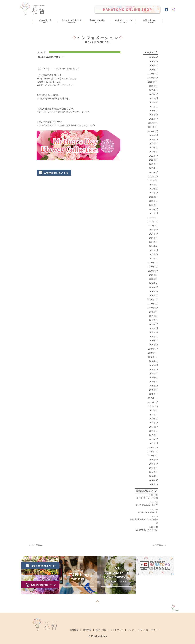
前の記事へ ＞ (159, 545)
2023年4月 (154, 160)
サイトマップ (117, 630)
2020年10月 (153, 271)
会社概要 (74, 630)
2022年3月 (154, 205)
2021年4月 (154, 246)
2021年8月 (154, 234)
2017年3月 (154, 435)
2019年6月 (154, 324)
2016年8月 (154, 464)
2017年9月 (154, 410)
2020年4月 (154, 283)
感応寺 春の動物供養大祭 (147, 505)
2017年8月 (154, 414)
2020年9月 (154, 275)
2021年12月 (153, 217)
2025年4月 (154, 106)
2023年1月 (154, 172)
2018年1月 (154, 394)
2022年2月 (154, 209)
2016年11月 (153, 451)
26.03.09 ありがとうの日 (147, 530)
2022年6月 (154, 193)
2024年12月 (153, 123)
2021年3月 (154, 250)
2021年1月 (154, 258)
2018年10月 (153, 357)
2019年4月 (154, 332)
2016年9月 (154, 460)
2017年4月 (154, 431)
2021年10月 (153, 226)
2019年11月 (153, 304)
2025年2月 (154, 115)
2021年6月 (154, 242)
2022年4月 (154, 201)
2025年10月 (153, 82)
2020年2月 (154, 291)
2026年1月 (154, 70)
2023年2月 (154, 168)
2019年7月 (154, 320)
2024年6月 (154, 143)
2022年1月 (154, 213)
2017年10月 (153, 406)
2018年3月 (154, 386)
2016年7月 (154, 468)
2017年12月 (153, 398)
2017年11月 (153, 402)
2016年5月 (154, 476)
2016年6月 (154, 472)
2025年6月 (154, 98)
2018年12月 (153, 349)
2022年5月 (154, 197)
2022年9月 (154, 184)
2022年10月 (153, 180)
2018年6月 (154, 373)
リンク (131, 630)
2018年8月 (154, 365)
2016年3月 (154, 484)
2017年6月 (154, 423)
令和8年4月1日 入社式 (147, 498)
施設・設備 (101, 630)
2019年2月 (154, 341)
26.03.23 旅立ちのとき (148, 512)
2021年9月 (154, 230)
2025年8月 (154, 90)
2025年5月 (154, 102)
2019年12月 (153, 299)
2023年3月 (154, 164)
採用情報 (87, 630)
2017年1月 (154, 443)
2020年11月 (153, 267)
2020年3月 (154, 287)
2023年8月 (154, 156)
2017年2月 (154, 439)
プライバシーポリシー (149, 630)
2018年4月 (154, 382)
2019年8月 (154, 316)
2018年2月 (154, 390)
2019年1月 (154, 345)
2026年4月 (154, 57)
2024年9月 (154, 135)
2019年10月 (153, 308)
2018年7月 (154, 369)
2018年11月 (153, 353)
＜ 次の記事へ (36, 545)
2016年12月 (153, 447)
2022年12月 (153, 176)
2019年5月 (154, 328)
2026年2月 (154, 65)
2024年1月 (154, 152)
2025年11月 (153, 78)
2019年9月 (154, 312)
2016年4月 (154, 480)
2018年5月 (154, 378)
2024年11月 (153, 127)
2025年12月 (153, 74)
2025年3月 (154, 111)
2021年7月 (154, 238)
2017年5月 (154, 427)
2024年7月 (154, 139)
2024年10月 (153, 131)
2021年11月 (153, 221)
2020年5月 (154, 279)
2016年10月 (153, 456)
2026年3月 (154, 61)
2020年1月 (154, 295)
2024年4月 (154, 148)
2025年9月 (154, 86)
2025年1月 (154, 119)
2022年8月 (154, 189)
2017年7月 (154, 419)
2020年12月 (153, 263)
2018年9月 (154, 361)
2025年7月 (154, 94)
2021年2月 (154, 254)
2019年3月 (154, 336)
